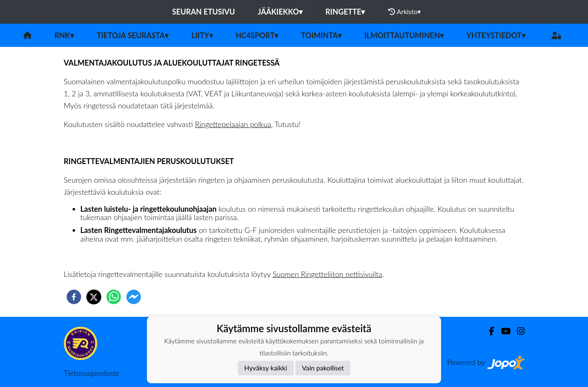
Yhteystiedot (496, 35)
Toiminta (321, 35)
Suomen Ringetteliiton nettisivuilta (327, 274)
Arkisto (405, 12)
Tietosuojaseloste (92, 373)
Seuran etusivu (204, 12)
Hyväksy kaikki (266, 368)
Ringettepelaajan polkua (233, 124)
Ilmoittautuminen (404, 35)
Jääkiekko (280, 12)
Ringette (345, 12)
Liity (202, 35)
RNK (64, 35)
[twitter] (94, 297)
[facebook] (74, 297)
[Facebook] (488, 331)
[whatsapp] (114, 297)
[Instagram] (517, 331)
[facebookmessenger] (134, 297)
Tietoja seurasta (133, 35)
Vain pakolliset (323, 368)
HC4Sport (257, 35)
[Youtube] (502, 331)
